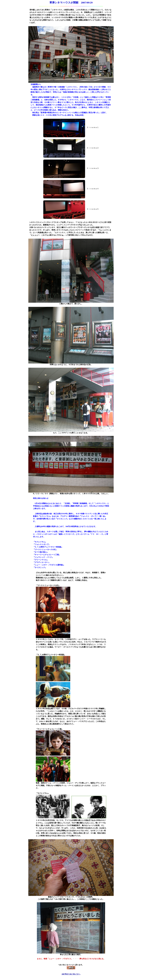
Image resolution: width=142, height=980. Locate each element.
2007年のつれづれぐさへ (71, 974)
